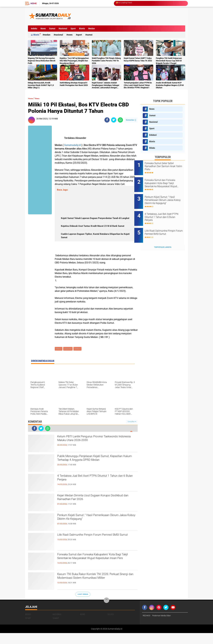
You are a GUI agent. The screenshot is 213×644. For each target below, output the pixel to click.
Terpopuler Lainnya (163, 237)
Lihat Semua (83, 605)
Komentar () (131, 120)
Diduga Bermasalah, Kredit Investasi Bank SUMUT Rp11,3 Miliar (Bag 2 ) (41, 85)
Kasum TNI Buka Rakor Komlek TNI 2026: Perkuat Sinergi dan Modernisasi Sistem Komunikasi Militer (92, 591)
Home (34, 3)
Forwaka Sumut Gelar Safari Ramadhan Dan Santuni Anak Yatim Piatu (166, 166)
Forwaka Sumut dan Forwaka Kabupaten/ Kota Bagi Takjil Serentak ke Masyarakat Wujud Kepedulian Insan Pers (96, 571)
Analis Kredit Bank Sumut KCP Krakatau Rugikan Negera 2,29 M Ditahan (170, 85)
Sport (73, 29)
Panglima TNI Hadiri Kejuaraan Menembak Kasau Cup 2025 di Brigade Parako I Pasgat (169, 61)
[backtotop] (106, 611)
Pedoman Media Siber (163, 627)
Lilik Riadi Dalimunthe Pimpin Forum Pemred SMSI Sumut (95, 549)
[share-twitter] (114, 120)
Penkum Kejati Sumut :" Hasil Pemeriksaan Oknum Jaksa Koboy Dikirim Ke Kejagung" (93, 529)
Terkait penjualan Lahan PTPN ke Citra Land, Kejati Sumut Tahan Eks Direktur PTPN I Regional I (138, 85)
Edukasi (153, 135)
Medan (92, 29)
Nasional (63, 29)
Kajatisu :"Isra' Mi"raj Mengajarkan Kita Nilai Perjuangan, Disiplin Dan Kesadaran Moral (74, 61)
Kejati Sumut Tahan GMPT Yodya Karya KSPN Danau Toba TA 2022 (138, 59)
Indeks (34, 29)
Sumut (52, 29)
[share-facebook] (107, 120)
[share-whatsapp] (120, 120)
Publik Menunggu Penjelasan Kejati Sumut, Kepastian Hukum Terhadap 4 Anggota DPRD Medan (95, 473)
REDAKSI (147, 627)
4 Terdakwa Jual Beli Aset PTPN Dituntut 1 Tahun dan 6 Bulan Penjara (92, 490)
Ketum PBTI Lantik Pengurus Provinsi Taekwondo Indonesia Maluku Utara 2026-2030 (97, 451)
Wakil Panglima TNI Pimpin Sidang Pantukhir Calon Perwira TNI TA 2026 (106, 61)
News (43, 29)
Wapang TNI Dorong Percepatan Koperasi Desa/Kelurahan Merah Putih (42, 61)
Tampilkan (132, 433)
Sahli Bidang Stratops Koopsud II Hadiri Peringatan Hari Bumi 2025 (74, 84)
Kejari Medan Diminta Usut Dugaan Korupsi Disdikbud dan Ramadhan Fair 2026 (93, 509)
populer (69, 359)
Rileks (152, 148)
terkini (79, 359)
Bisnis (82, 29)
